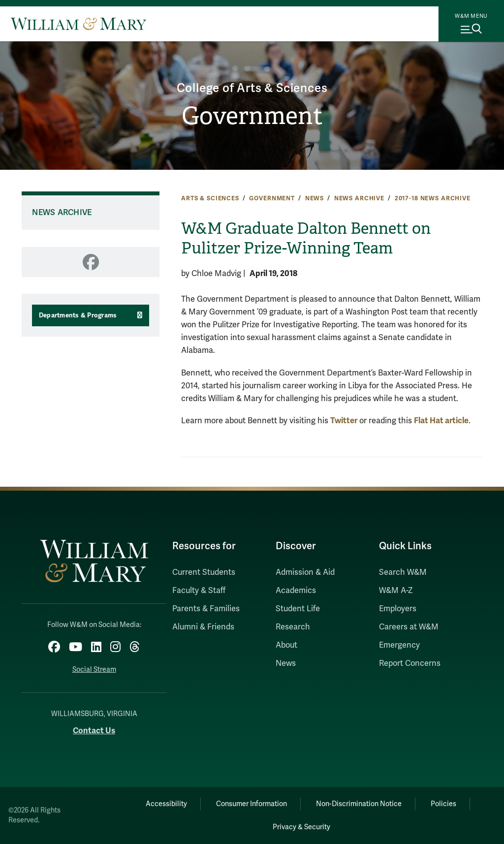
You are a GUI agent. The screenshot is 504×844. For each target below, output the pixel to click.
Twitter (344, 421)
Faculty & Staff (199, 591)
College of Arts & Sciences (252, 88)
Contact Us (94, 731)
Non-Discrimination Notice (359, 804)
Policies (443, 804)
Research (293, 627)
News (315, 198)
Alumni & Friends (203, 627)
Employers (398, 609)
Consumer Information (252, 804)
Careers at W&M (409, 627)
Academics (296, 591)
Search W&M (403, 572)
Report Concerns (410, 663)
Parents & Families (206, 609)
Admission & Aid (305, 572)
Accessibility (166, 804)
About (286, 645)
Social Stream (94, 670)
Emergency (399, 645)
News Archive (359, 198)
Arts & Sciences (210, 198)
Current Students (204, 572)
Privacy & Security (301, 827)
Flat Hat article (441, 421)
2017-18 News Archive (433, 198)
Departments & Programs (78, 315)
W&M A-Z (396, 591)
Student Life (298, 609)
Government (252, 116)
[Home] (79, 24)
